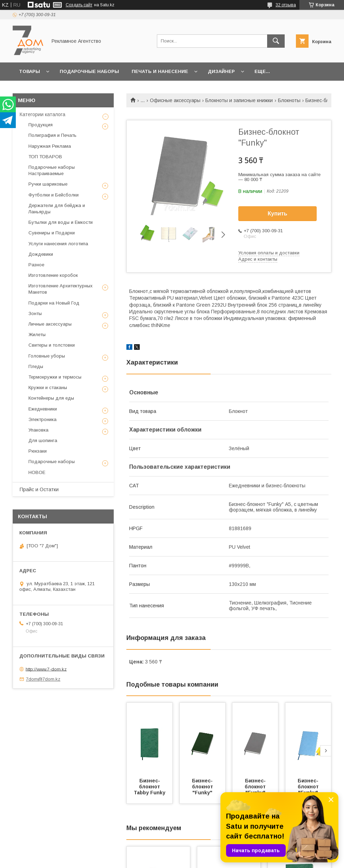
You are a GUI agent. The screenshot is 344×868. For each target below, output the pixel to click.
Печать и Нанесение (160, 71)
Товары (29, 71)
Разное (36, 265)
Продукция (41, 125)
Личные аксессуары (50, 324)
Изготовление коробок (53, 275)
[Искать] (276, 41)
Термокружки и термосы (55, 377)
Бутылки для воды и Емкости (61, 222)
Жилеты (37, 335)
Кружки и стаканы (48, 388)
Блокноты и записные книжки (239, 100)
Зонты (35, 313)
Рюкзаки (38, 451)
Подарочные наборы (89, 71)
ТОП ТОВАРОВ (45, 157)
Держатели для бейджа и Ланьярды (57, 209)
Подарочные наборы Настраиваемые (52, 170)
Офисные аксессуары (175, 100)
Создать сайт (79, 5)
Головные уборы (47, 356)
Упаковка (38, 430)
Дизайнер (221, 71)
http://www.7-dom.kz (46, 669)
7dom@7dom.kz (43, 679)
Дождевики (41, 254)
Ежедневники (43, 409)
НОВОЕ (37, 472)
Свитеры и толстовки (52, 345)
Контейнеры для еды (51, 398)
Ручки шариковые (48, 184)
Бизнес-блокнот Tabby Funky (150, 787)
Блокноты (289, 100)
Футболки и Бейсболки (54, 195)
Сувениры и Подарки (52, 233)
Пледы (36, 366)
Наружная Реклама (50, 146)
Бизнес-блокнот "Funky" (203, 787)
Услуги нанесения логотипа (58, 244)
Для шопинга (43, 440)
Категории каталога (42, 114)
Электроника (42, 419)
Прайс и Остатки (39, 489)
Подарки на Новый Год (54, 303)
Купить (278, 213)
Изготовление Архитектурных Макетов (61, 289)
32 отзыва (286, 5)
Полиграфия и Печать (52, 135)
